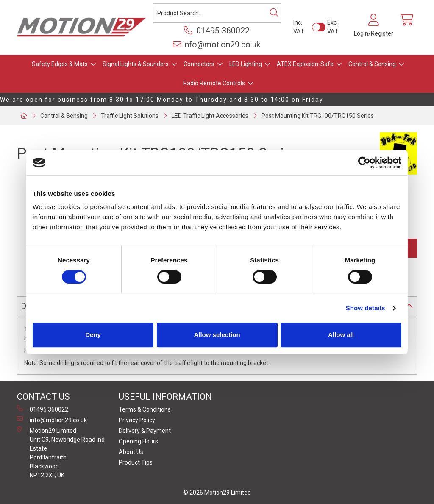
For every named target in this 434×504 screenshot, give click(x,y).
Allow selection (217, 335)
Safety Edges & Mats (60, 64)
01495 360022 (217, 31)
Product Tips (136, 462)
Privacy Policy (137, 420)
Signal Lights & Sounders (136, 64)
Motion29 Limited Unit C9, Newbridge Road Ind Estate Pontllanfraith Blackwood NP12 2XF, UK (61, 452)
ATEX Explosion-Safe (305, 64)
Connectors (199, 64)
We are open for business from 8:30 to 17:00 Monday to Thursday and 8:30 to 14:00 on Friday (162, 100)
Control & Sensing (372, 64)
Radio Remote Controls (214, 83)
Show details (366, 308)
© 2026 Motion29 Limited (217, 493)
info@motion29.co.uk (217, 45)
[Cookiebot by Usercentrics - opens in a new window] (364, 163)
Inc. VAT (299, 27)
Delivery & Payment (145, 431)
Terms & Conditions (145, 409)
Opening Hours (138, 441)
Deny (93, 335)
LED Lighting (246, 64)
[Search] (274, 13)
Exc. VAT (333, 27)
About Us (131, 452)
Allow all (341, 335)
